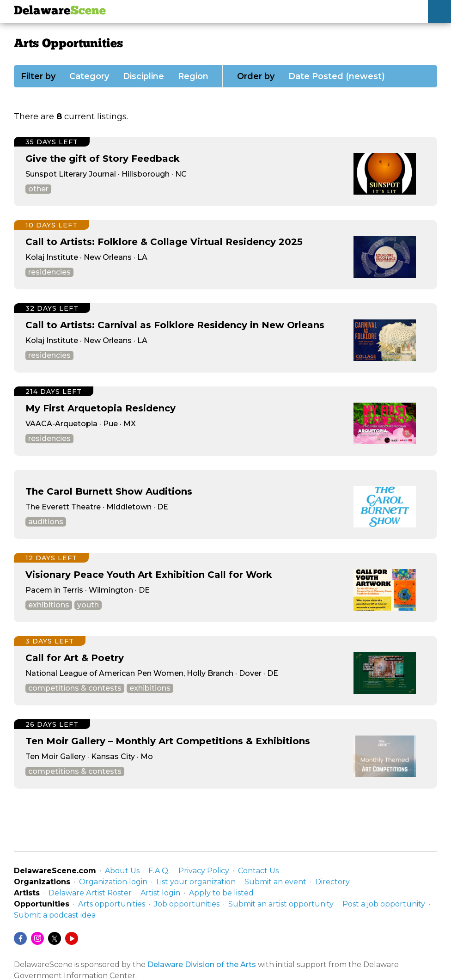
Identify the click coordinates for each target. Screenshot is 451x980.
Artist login (160, 893)
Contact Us (258, 871)
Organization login (113, 882)
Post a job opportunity (384, 904)
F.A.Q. (159, 871)
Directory (332, 882)
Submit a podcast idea (55, 915)
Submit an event (275, 882)
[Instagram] (37, 938)
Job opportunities (187, 904)
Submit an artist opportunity (281, 904)
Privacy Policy (204, 871)
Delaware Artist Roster (90, 893)
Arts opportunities (112, 904)
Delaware (60, 11)
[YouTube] (72, 938)
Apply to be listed (221, 893)
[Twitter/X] (55, 938)
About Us (122, 871)
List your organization (196, 882)
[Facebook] (20, 938)
